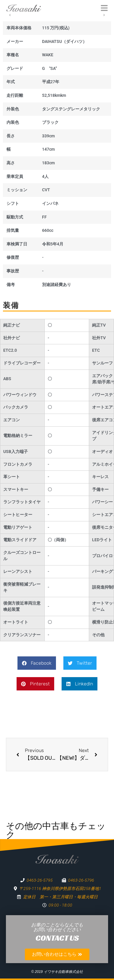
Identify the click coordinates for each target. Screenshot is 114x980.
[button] (37, 663)
